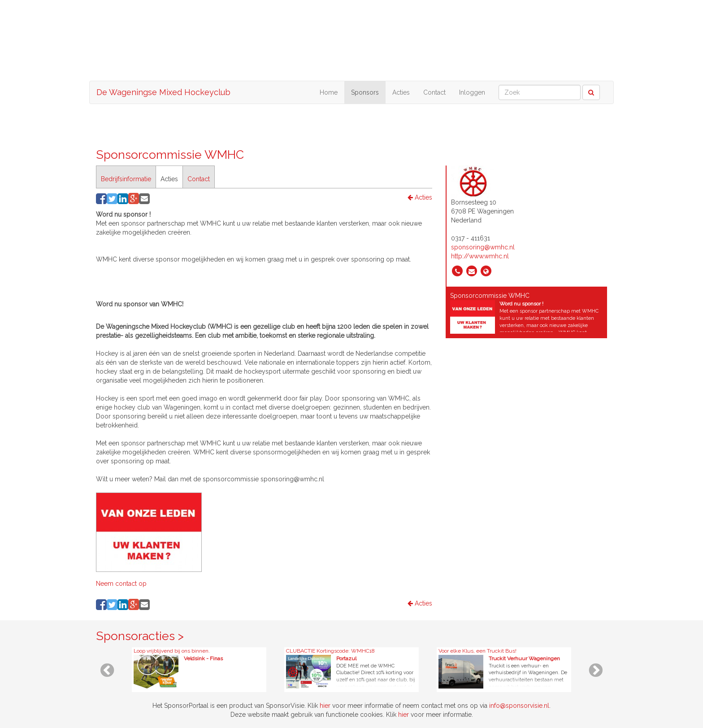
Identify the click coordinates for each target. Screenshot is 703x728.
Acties (401, 92)
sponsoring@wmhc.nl (483, 247)
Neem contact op (121, 584)
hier (325, 706)
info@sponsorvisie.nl (519, 706)
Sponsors (365, 92)
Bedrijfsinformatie (126, 179)
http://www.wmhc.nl (480, 256)
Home (329, 92)
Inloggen (472, 92)
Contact (434, 92)
